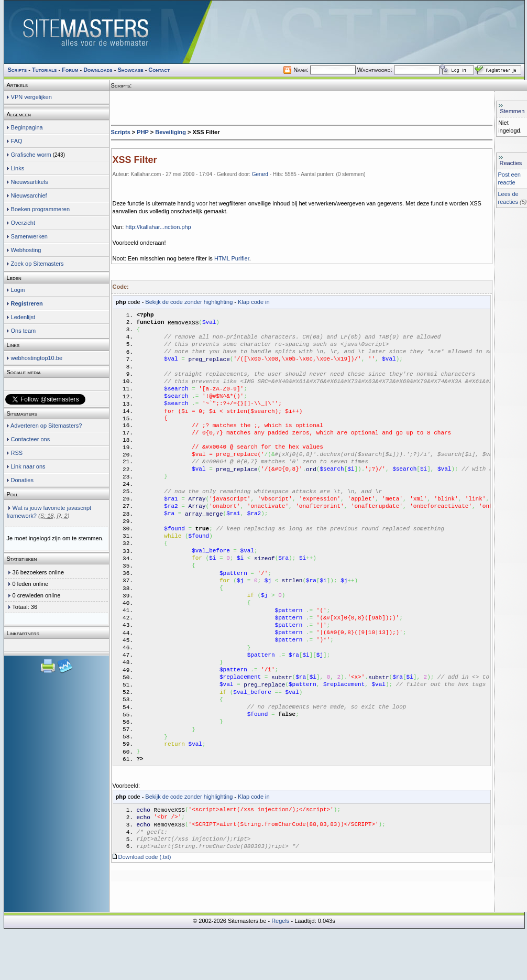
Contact (159, 70)
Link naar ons (28, 466)
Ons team (24, 331)
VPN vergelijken (31, 97)
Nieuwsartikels (30, 182)
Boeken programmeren (41, 209)
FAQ (17, 141)
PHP (142, 132)
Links (18, 168)
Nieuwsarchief (29, 195)
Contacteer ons (31, 439)
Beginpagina (27, 127)
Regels (280, 972)
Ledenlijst (23, 317)
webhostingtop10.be (37, 358)
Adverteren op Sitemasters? (46, 426)
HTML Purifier (232, 258)
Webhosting (26, 250)
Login (18, 290)
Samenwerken (29, 236)
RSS (17, 453)
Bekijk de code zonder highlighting (189, 302)
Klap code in (254, 302)
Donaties (22, 480)
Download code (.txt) (145, 908)
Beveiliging (171, 132)
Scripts (121, 132)
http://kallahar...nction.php (158, 227)
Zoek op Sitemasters (37, 264)
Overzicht (23, 223)
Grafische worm (31, 155)
